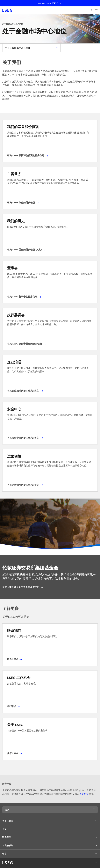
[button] (50, 821)
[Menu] (96, 10)
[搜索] (91, 10)
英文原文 (84, 794)
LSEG (57, 3)
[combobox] (47, 810)
